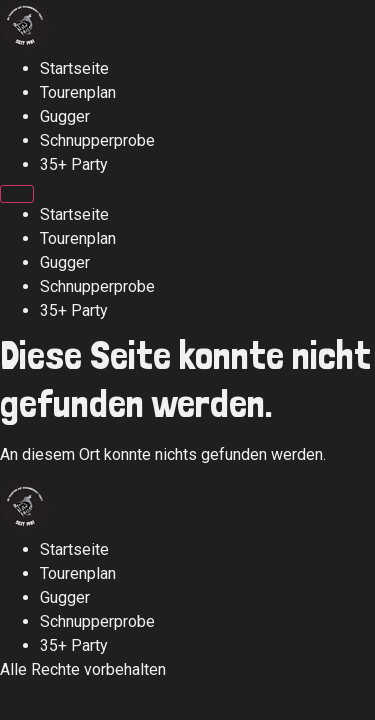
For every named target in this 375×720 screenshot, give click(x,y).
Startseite (74, 68)
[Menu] (17, 194)
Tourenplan (78, 92)
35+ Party (74, 164)
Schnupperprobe (97, 140)
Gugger (65, 116)
